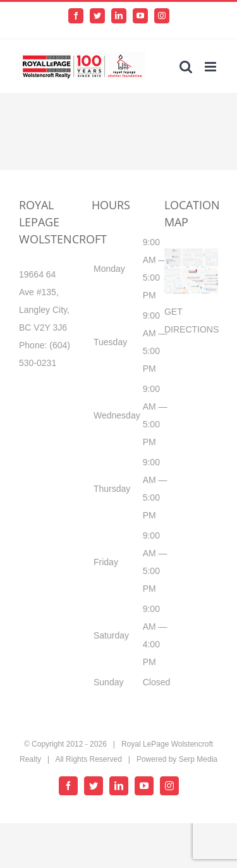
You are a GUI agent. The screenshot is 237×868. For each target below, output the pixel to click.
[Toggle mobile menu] (211, 67)
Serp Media (198, 759)
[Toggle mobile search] (186, 67)
